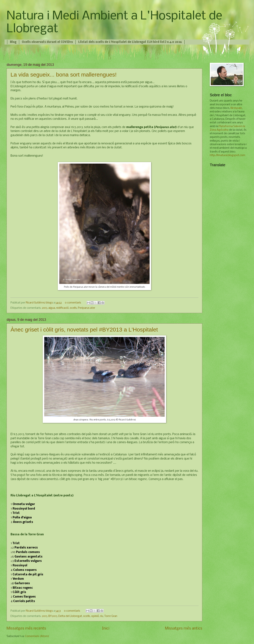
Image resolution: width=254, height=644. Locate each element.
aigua (52, 308)
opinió (95, 616)
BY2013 (53, 616)
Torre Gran (111, 616)
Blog (13, 42)
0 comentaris (73, 303)
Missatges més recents (26, 628)
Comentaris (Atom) (37, 636)
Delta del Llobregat (70, 616)
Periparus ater (87, 308)
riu (102, 616)
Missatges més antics (184, 628)
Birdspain (236, 108)
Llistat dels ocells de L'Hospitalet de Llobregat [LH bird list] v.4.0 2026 (130, 42)
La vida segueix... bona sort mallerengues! (64, 75)
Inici (106, 628)
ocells (73, 308)
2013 (44, 308)
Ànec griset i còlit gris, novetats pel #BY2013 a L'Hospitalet (84, 330)
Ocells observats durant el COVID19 (47, 42)
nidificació (62, 308)
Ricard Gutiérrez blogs (40, 303)
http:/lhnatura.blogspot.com (227, 155)
